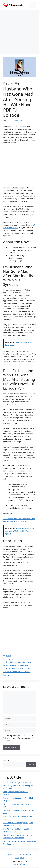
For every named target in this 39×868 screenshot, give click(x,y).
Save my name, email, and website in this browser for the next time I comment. (20, 738)
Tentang (11, 854)
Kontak (19, 854)
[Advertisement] (19, 31)
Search (6, 760)
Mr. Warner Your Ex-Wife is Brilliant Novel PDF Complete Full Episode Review (19, 672)
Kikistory (10, 659)
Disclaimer (27, 854)
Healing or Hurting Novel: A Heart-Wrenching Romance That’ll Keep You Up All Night (19, 785)
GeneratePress (19, 864)
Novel (8, 656)
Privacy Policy (19, 858)
